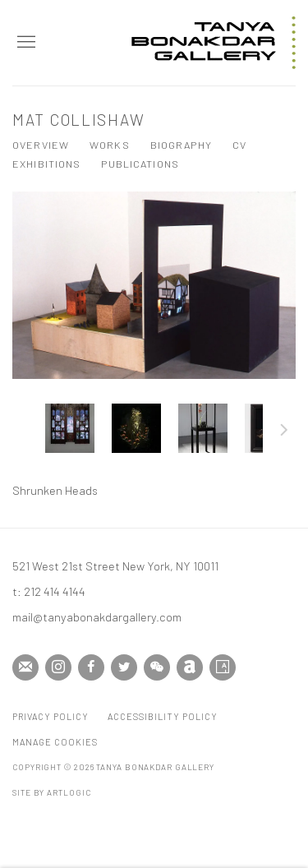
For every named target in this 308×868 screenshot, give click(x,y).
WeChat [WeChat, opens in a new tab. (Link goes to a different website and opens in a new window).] (157, 667)
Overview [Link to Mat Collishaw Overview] (41, 145)
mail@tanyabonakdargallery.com (97, 616)
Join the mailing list (25, 667)
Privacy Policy (51, 716)
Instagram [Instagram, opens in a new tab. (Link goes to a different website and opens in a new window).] (58, 667)
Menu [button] (25, 43)
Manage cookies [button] (55, 742)
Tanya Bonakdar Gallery (214, 43)
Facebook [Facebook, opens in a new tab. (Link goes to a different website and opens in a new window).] (91, 667)
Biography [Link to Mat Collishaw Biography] (181, 145)
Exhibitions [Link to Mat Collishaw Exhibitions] (46, 164)
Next (284, 432)
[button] (70, 428)
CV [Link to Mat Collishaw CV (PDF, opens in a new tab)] (239, 145)
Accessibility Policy (163, 716)
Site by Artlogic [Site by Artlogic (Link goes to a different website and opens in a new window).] (51, 792)
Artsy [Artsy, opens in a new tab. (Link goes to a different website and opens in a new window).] (223, 667)
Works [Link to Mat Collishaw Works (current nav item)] (110, 145)
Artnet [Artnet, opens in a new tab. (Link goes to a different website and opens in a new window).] (190, 667)
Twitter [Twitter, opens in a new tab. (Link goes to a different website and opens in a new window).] (124, 667)
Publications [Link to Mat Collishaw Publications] (140, 164)
